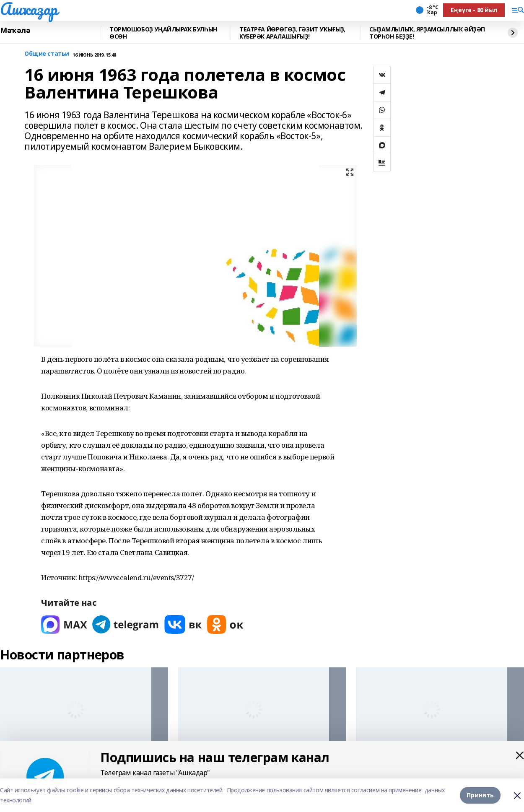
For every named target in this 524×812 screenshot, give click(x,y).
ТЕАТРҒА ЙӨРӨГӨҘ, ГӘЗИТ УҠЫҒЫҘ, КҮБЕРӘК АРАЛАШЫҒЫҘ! (292, 33)
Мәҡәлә (15, 31)
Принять (480, 795)
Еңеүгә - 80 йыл (474, 10)
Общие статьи (47, 54)
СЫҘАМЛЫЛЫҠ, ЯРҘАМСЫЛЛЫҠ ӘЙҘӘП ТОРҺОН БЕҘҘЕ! (427, 33)
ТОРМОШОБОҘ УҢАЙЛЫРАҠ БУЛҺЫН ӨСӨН (163, 33)
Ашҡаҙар (29, 9)
